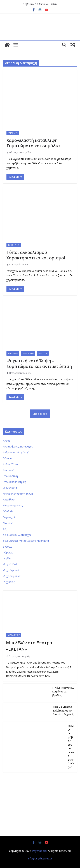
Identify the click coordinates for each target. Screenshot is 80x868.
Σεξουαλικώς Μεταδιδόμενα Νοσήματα (26, 541)
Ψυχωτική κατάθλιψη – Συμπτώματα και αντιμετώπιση (39, 363)
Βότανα (7, 458)
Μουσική (8, 523)
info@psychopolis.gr (40, 858)
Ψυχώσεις (43, 353)
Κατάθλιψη (13, 133)
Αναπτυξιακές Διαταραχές (18, 446)
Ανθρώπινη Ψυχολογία (17, 452)
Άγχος (6, 441)
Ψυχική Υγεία (14, 245)
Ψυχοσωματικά (12, 576)
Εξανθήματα (10, 488)
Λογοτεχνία (10, 517)
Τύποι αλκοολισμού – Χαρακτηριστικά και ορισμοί (36, 255)
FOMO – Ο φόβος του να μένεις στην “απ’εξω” (71, 746)
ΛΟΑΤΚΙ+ (8, 511)
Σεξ (5, 529)
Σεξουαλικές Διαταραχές (17, 535)
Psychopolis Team (19, 265)
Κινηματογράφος (13, 505)
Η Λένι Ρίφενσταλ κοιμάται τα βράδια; (63, 691)
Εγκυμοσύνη (10, 476)
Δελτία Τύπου (11, 464)
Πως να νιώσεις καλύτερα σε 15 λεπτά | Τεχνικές (64, 711)
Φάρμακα (8, 552)
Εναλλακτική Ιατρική (14, 482)
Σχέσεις (7, 547)
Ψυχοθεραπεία (12, 570)
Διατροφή (9, 470)
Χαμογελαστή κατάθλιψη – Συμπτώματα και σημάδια (34, 143)
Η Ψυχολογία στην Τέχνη (18, 494)
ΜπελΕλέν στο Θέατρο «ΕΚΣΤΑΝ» (29, 646)
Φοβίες (7, 558)
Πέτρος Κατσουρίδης (20, 152)
